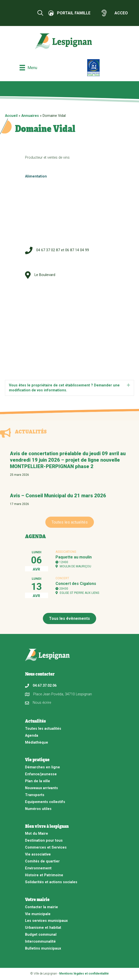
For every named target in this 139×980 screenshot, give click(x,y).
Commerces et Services (46, 847)
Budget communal (41, 935)
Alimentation (36, 176)
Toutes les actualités (43, 729)
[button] (128, 385)
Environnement (38, 868)
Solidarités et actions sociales (51, 882)
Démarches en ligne (42, 767)
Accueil (11, 116)
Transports (35, 795)
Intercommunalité (40, 942)
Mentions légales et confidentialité (84, 974)
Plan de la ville (38, 781)
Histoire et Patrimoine (44, 875)
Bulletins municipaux (43, 948)
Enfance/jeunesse (41, 774)
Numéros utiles (38, 809)
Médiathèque (37, 742)
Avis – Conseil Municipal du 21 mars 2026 (58, 496)
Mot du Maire (37, 834)
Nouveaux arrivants (42, 788)
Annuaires (30, 116)
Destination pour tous (44, 841)
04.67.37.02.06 (45, 686)
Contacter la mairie (42, 907)
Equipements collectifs (45, 802)
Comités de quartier (42, 861)
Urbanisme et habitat (43, 928)
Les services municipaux (46, 921)
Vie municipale (38, 914)
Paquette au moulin (74, 557)
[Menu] (28, 68)
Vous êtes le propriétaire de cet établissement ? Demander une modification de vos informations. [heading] (64, 388)
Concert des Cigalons (76, 584)
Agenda (32, 736)
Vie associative (38, 854)
